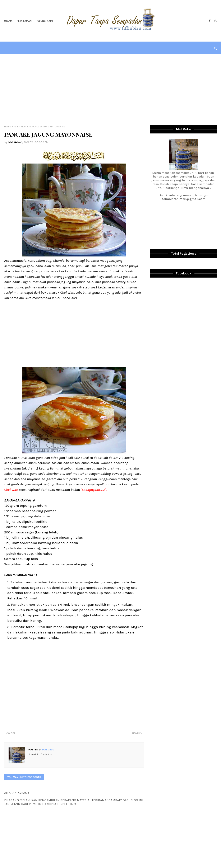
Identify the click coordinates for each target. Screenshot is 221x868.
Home (8, 127)
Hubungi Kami (44, 21)
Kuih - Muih (20, 127)
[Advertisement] (111, 90)
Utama (8, 21)
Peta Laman (24, 21)
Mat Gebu (15, 142)
